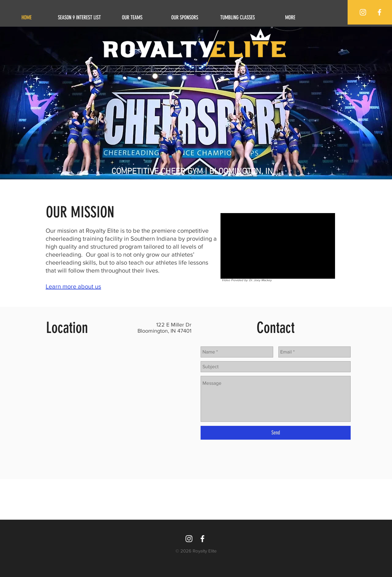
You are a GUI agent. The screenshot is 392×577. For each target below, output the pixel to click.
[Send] (276, 433)
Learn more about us (73, 286)
